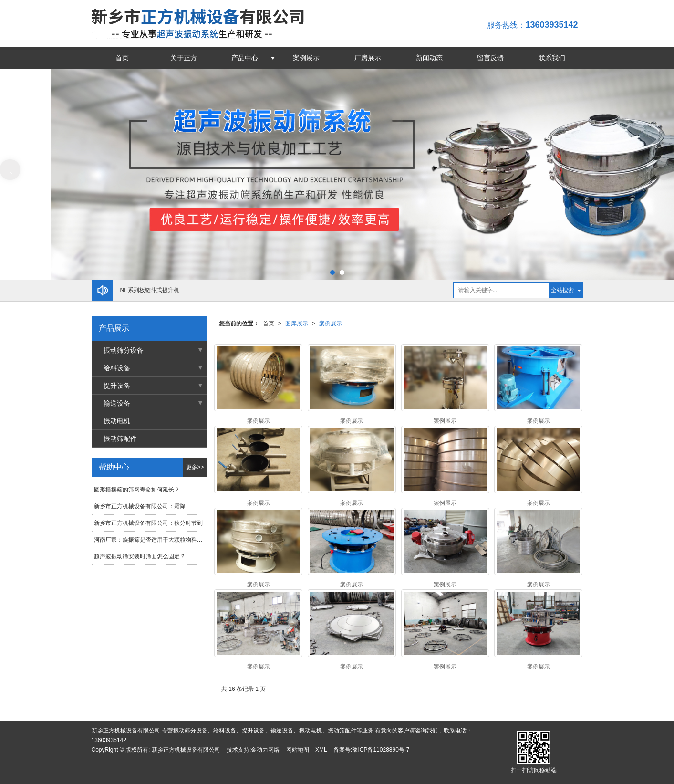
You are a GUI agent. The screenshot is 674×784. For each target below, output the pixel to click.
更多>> (195, 467)
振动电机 (117, 421)
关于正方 (184, 58)
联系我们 (552, 58)
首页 (122, 58)
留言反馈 (490, 58)
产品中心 (245, 58)
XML (321, 750)
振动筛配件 (120, 439)
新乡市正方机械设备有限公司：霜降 (140, 506)
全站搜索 (562, 290)
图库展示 (297, 324)
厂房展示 (368, 58)
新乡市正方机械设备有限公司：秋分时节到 (148, 523)
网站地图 (298, 750)
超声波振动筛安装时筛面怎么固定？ (140, 556)
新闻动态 (429, 58)
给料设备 (117, 368)
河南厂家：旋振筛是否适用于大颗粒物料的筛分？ (150, 540)
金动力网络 (265, 750)
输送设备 (117, 403)
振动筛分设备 (124, 350)
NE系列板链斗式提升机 (150, 290)
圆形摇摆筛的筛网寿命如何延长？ (137, 490)
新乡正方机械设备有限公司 (186, 750)
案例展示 (306, 58)
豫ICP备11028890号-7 (381, 750)
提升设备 (117, 386)
